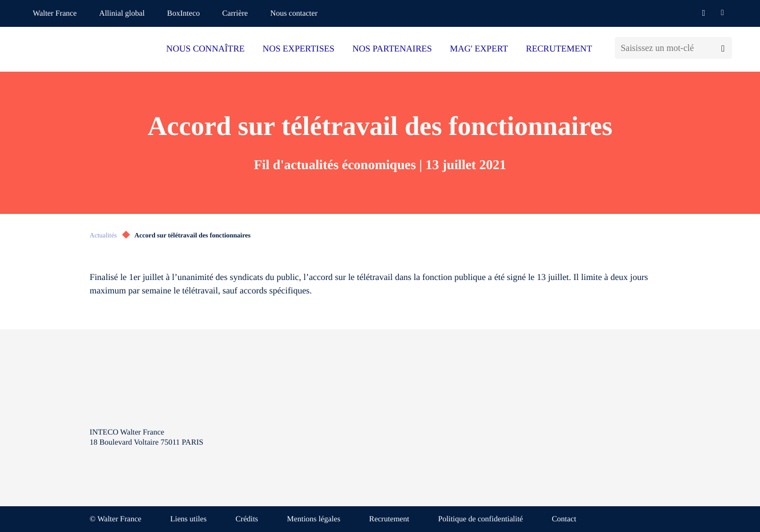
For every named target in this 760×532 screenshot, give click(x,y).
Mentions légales (313, 519)
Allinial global (122, 14)
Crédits (246, 519)
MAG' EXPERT (479, 49)
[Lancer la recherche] (723, 48)
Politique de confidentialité (481, 519)
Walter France (55, 14)
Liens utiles (188, 519)
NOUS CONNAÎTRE (206, 49)
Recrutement (389, 519)
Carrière (235, 14)
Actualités (103, 235)
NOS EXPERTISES (299, 49)
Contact (564, 519)
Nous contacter (294, 14)
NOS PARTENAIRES (392, 49)
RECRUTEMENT (559, 49)
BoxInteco (183, 14)
